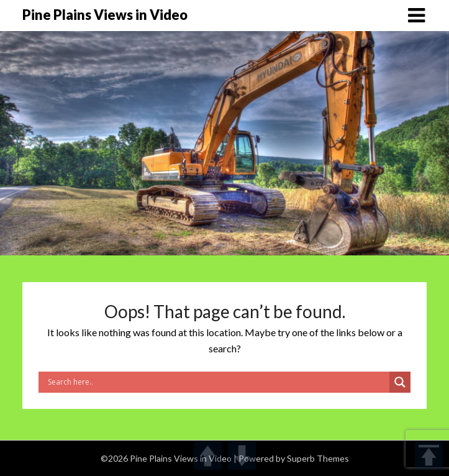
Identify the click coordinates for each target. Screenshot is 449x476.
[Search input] (217, 382)
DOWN (242, 456)
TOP (429, 456)
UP (208, 456)
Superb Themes (318, 458)
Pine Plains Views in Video (105, 15)
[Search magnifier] (400, 382)
